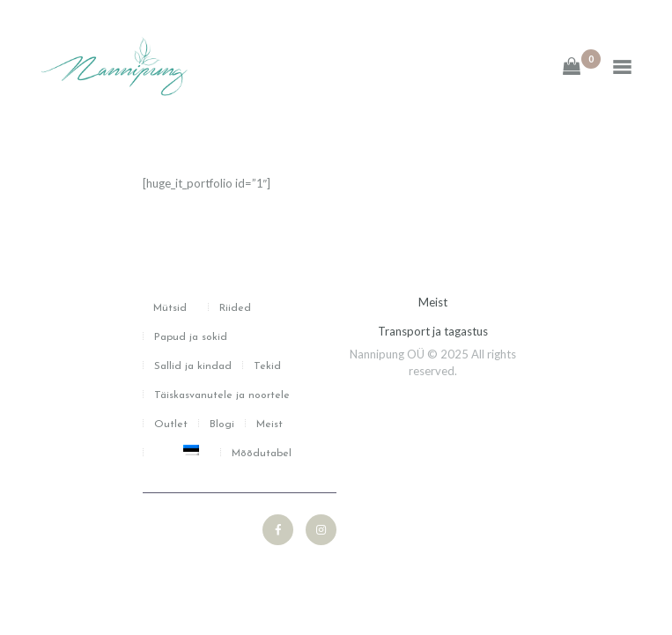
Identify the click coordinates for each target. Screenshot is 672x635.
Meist (433, 302)
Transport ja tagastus (433, 331)
